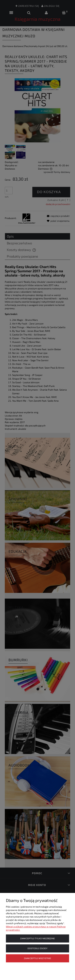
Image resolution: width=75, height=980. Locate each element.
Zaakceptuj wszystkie (38, 958)
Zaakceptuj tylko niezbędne (37, 938)
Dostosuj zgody (37, 948)
